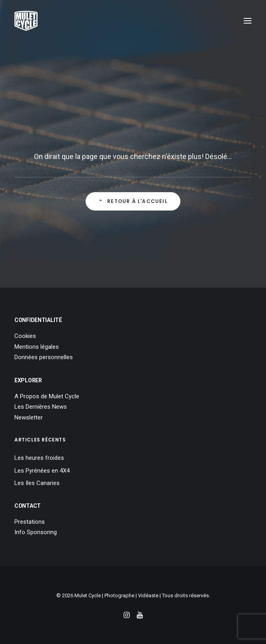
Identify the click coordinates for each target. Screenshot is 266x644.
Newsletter (29, 417)
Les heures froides (39, 458)
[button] (248, 21)
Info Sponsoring (36, 532)
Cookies (25, 336)
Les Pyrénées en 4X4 (42, 471)
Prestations (30, 522)
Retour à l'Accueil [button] (133, 201)
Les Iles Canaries (37, 483)
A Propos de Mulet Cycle (47, 396)
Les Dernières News (41, 407)
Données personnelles (44, 357)
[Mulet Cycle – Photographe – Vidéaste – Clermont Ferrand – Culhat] (26, 21)
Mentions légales (37, 347)
